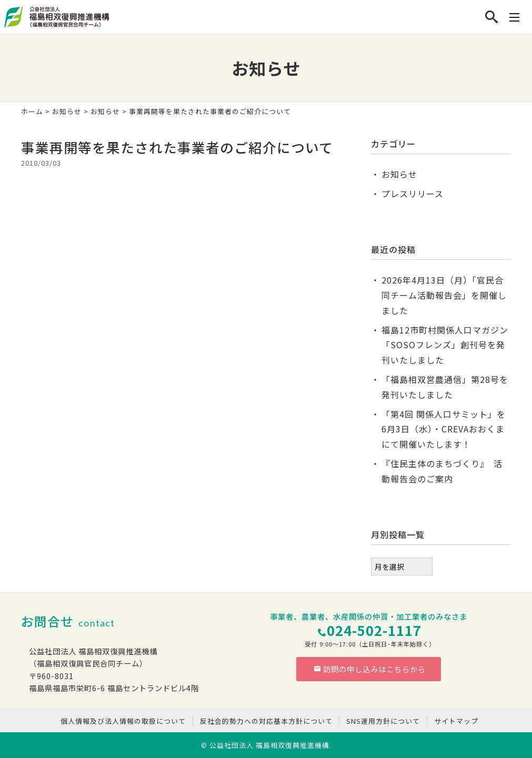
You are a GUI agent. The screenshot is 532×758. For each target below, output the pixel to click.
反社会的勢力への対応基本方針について (266, 721)
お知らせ (67, 111)
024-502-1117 (374, 630)
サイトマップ (456, 721)
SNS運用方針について (383, 721)
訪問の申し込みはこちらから (370, 669)
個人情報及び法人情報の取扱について (123, 721)
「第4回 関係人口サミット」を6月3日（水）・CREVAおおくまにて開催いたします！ (444, 429)
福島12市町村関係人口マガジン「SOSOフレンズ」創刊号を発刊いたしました (445, 345)
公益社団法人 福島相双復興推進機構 (269, 745)
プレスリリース (413, 194)
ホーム (32, 111)
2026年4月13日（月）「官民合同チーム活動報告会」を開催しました (444, 295)
